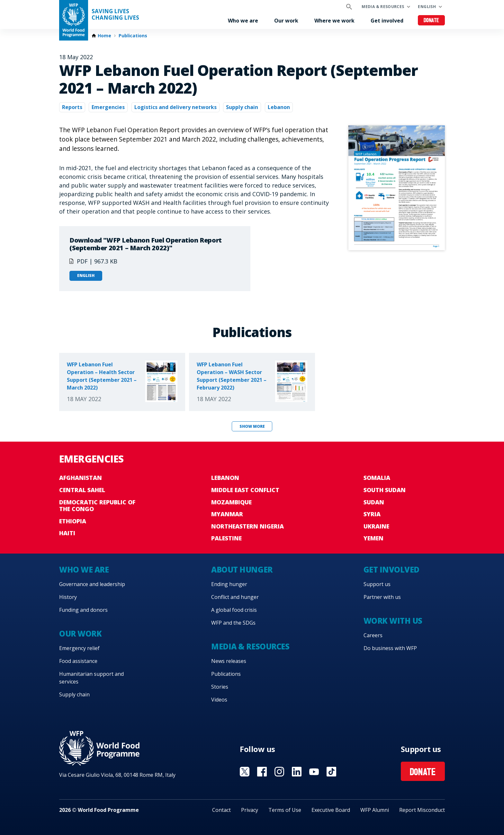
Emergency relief (79, 648)
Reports (72, 107)
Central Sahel (82, 490)
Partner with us (382, 597)
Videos (219, 700)
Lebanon (279, 107)
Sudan (374, 502)
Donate (432, 21)
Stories (220, 687)
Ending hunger (229, 584)
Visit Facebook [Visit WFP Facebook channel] (262, 772)
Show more (252, 426)
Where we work (334, 21)
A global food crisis (234, 610)
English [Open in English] (86, 275)
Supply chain (242, 107)
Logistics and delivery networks (175, 107)
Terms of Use (285, 810)
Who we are (243, 21)
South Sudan (385, 490)
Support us (377, 584)
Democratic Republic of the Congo (97, 506)
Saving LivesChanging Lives (115, 14)
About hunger (242, 569)
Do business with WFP (390, 648)
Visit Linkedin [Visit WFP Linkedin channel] (297, 772)
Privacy (250, 810)
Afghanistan (81, 478)
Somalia (377, 478)
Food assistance (78, 661)
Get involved (387, 21)
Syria (372, 514)
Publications (133, 36)
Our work (286, 21)
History (68, 597)
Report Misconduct (422, 810)
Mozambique (231, 502)
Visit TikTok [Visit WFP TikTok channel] (331, 772)
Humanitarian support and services (91, 678)
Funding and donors (83, 610)
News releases (229, 661)
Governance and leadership (92, 584)
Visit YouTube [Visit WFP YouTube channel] (314, 772)
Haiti (67, 533)
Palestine (226, 538)
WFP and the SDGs (233, 623)
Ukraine (376, 526)
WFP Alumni (375, 810)
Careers (373, 635)
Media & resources (383, 7)
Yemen (373, 538)
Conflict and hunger (235, 597)
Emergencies (108, 107)
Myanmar (227, 514)
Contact (221, 810)
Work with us (393, 621)
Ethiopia (73, 521)
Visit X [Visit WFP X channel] (245, 772)
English (427, 7)
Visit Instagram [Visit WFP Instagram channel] (279, 772)
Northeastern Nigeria (248, 526)
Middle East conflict (245, 490)
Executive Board (331, 810)
